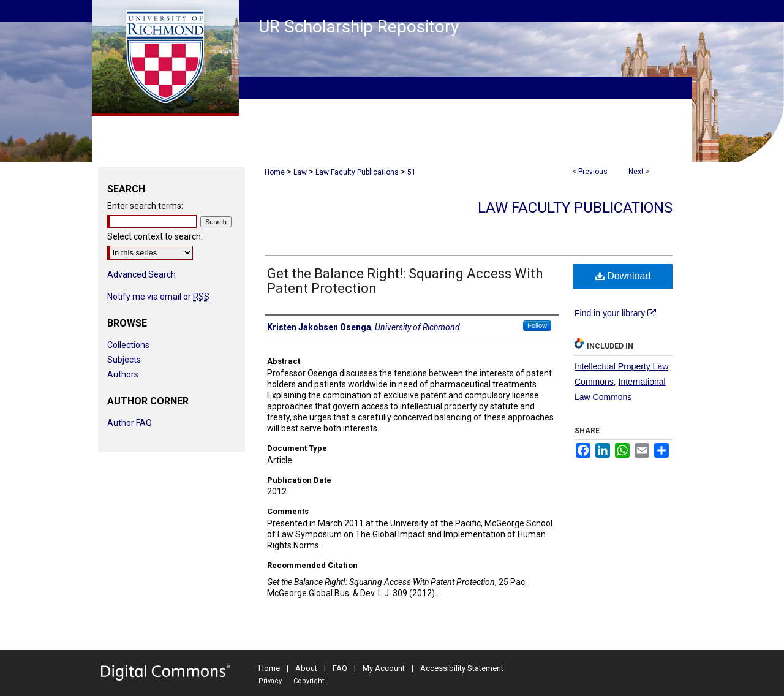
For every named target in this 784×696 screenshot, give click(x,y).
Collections (128, 345)
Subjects (124, 360)
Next (636, 172)
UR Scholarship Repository (359, 27)
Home (275, 172)
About (306, 668)
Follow (537, 325)
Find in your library (615, 313)
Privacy (270, 681)
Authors (123, 374)
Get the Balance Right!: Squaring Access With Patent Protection (405, 281)
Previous (593, 172)
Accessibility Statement (462, 668)
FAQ (340, 668)
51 (412, 172)
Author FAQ (130, 423)
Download (623, 276)
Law (300, 172)
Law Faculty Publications (357, 172)
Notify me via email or (158, 297)
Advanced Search (141, 274)
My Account (384, 668)
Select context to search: (155, 236)
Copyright (309, 681)
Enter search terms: (145, 206)
